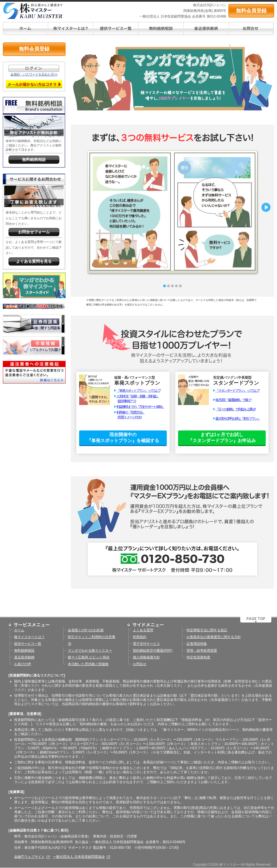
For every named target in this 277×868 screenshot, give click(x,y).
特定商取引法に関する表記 (207, 630)
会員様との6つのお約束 (86, 630)
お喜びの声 (23, 664)
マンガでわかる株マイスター (90, 651)
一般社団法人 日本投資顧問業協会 (82, 857)
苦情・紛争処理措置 (202, 651)
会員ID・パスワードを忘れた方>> (34, 74)
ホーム (19, 630)
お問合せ (140, 664)
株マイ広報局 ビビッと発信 (89, 657)
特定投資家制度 (198, 657)
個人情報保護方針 (146, 657)
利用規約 (140, 637)
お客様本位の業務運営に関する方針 (214, 637)
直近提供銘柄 (24, 657)
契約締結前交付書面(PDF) (153, 651)
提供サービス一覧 (28, 644)
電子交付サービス (146, 644)
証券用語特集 (197, 644)
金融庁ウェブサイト (32, 857)
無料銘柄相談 (24, 651)
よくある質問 (143, 630)
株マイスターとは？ (29, 637)
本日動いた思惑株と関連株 (88, 664)
